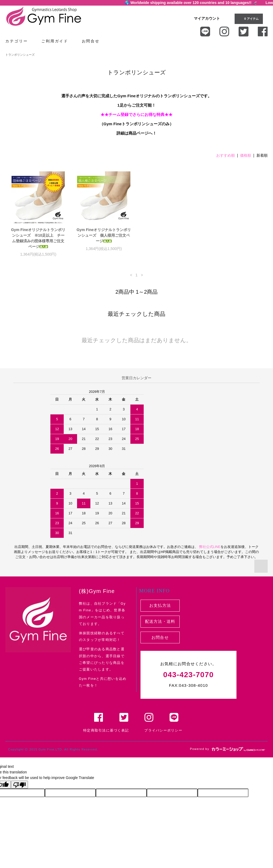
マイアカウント (207, 18)
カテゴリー (20, 41)
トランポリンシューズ (20, 55)
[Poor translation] (19, 785)
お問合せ (94, 41)
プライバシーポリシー (163, 730)
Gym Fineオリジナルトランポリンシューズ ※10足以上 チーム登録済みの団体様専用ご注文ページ (38, 238)
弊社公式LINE (209, 547)
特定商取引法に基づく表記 (106, 730)
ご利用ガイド (58, 41)
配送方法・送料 (160, 621)
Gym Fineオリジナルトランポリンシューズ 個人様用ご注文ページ (104, 235)
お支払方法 (160, 605)
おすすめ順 (226, 155)
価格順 (246, 155)
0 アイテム (248, 18)
